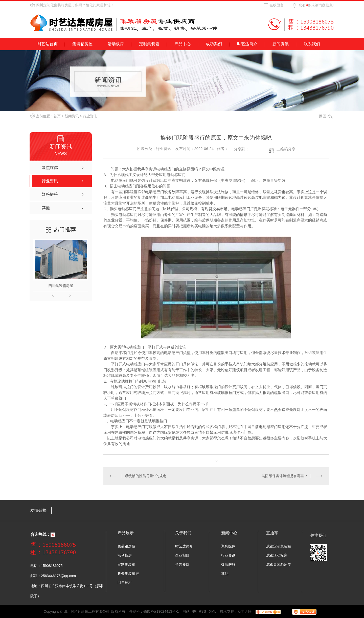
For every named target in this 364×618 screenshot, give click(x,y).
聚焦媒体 (228, 546)
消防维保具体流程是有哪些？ (285, 476)
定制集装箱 (149, 44)
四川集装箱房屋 (61, 286)
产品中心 (183, 44)
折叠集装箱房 (128, 574)
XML (213, 612)
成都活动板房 (277, 556)
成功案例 (214, 44)
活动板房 (116, 44)
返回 (326, 116)
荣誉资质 (182, 565)
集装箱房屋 (82, 44)
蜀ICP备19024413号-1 (161, 612)
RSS (203, 612)
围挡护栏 (125, 583)
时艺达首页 (48, 44)
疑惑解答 (228, 565)
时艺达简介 (247, 44)
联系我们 (312, 44)
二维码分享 (286, 149)
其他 (225, 574)
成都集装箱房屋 (279, 565)
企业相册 (182, 556)
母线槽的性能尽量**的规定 (146, 476)
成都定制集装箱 (279, 546)
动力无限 (245, 612)
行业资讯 (90, 116)
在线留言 (277, 5)
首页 (57, 116)
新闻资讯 (281, 44)
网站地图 (190, 612)
